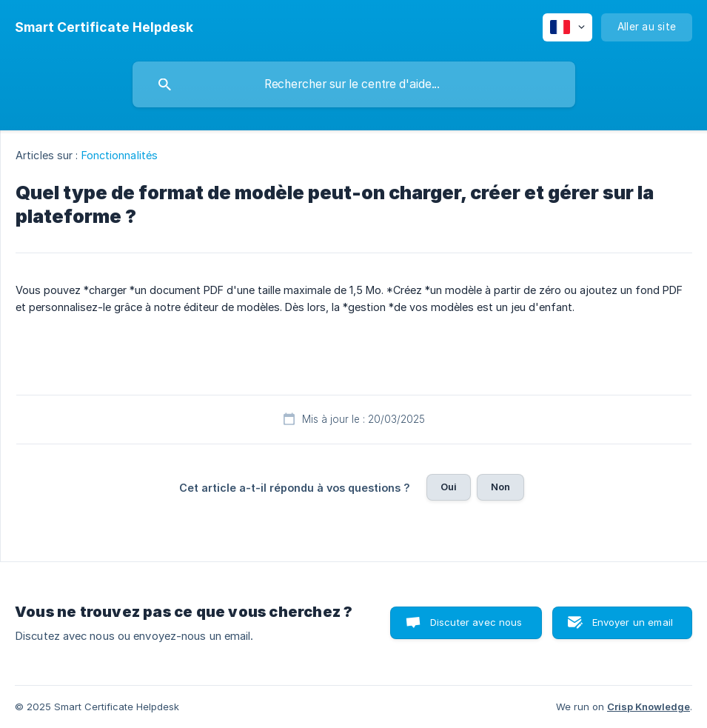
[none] (104, 27)
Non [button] (500, 487)
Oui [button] (449, 487)
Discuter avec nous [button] (476, 622)
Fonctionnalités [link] (120, 155)
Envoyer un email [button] (633, 622)
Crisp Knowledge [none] (649, 707)
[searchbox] (354, 84)
